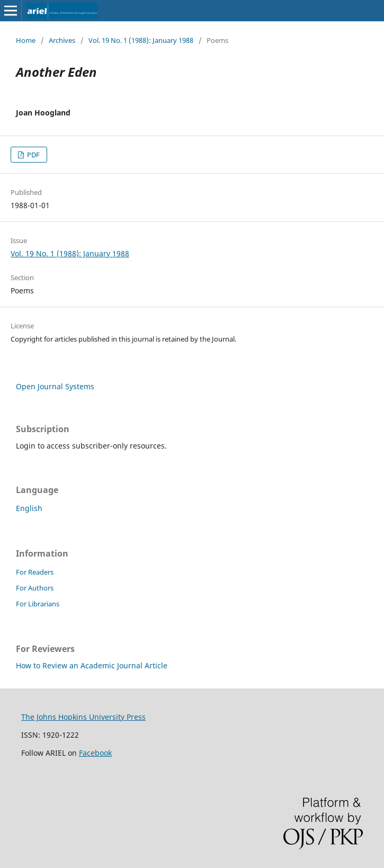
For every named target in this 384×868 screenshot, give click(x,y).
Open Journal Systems (55, 386)
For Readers (35, 572)
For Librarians (38, 604)
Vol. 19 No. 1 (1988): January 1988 (141, 40)
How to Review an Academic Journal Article (92, 665)
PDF (33, 155)
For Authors (35, 588)
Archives (62, 40)
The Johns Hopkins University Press (83, 717)
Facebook (95, 753)
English (29, 508)
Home (26, 40)
